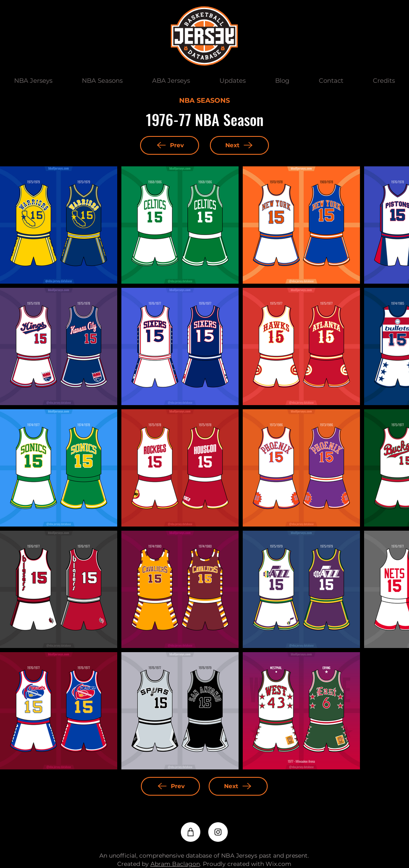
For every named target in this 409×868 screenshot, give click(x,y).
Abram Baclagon (175, 864)
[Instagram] (218, 832)
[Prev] (170, 145)
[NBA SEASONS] (204, 101)
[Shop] (191, 832)
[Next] (239, 145)
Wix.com (278, 864)
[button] (33, 81)
